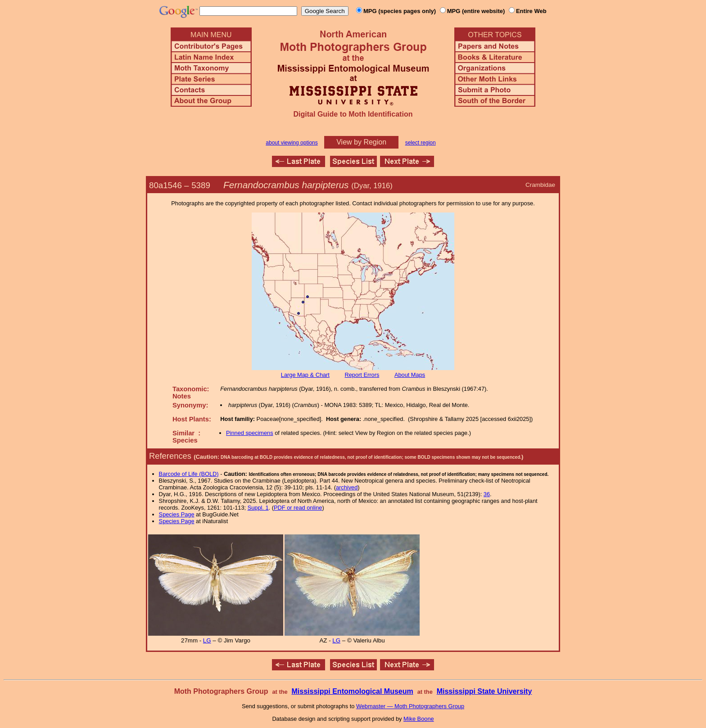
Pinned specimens (250, 433)
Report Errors (362, 375)
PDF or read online (298, 508)
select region (421, 143)
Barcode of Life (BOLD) (189, 474)
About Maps (410, 375)
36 (487, 494)
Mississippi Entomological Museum (352, 691)
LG (207, 640)
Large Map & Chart (305, 375)
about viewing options (292, 143)
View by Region (361, 142)
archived (347, 487)
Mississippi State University (484, 691)
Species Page (177, 514)
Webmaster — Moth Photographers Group (410, 706)
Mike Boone (419, 719)
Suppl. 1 (258, 508)
